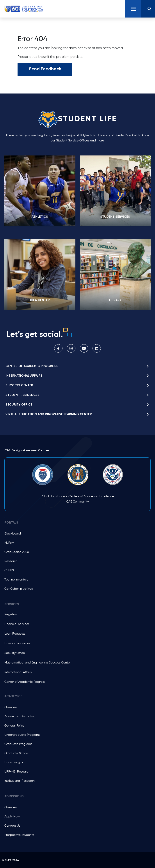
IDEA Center (40, 300)
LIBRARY (115, 300)
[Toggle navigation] (133, 9)
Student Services (115, 217)
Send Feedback (45, 69)
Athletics (40, 217)
